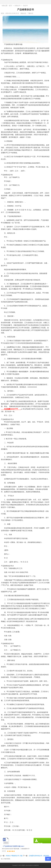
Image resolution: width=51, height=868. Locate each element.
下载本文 (30, 13)
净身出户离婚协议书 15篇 (14, 856)
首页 (10, 6)
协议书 (25, 6)
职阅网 (23, 865)
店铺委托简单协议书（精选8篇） (40, 856)
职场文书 (18, 6)
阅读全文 (23, 13)
